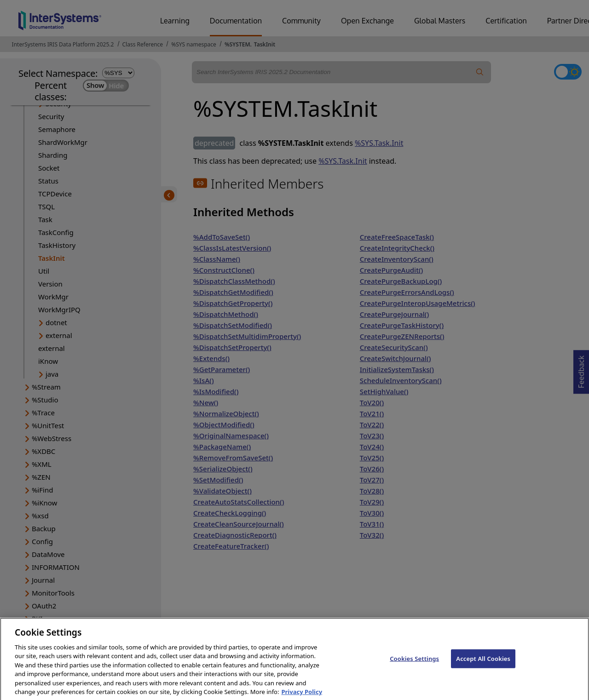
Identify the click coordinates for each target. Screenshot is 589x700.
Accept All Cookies (483, 664)
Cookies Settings (414, 664)
